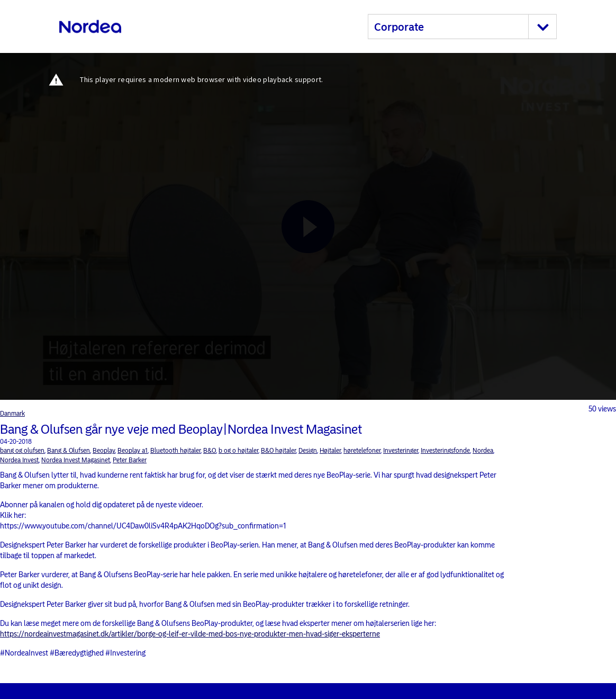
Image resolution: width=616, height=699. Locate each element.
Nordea (483, 451)
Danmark (12, 414)
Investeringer (401, 451)
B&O (210, 451)
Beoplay (104, 451)
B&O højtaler (278, 451)
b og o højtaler (238, 451)
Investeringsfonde (445, 451)
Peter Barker (130, 460)
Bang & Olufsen (69, 451)
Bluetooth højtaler (175, 451)
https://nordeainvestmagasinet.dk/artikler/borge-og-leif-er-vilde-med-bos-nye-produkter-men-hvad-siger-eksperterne (190, 634)
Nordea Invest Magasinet (76, 460)
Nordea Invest (19, 460)
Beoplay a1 (133, 451)
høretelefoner (362, 451)
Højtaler (330, 451)
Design (308, 451)
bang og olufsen (22, 451)
